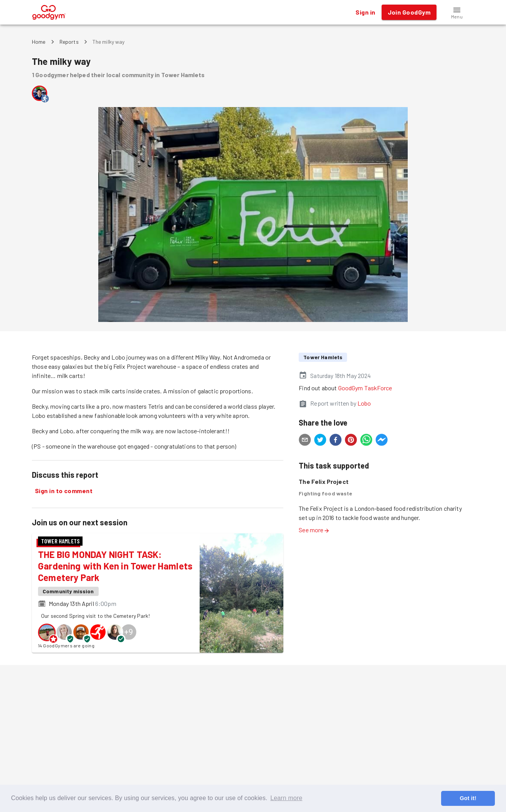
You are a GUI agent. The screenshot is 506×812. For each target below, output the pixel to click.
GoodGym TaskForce (365, 388)
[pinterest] (351, 441)
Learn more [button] (286, 798)
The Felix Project (324, 481)
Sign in (365, 12)
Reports (69, 42)
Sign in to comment (64, 491)
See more (314, 530)
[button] (457, 12)
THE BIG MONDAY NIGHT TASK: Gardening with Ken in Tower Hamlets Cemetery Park (115, 566)
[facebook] (336, 441)
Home (39, 42)
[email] (305, 441)
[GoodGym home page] (49, 11)
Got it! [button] (468, 798)
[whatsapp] (366, 441)
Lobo (364, 403)
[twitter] (320, 441)
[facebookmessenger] (382, 441)
